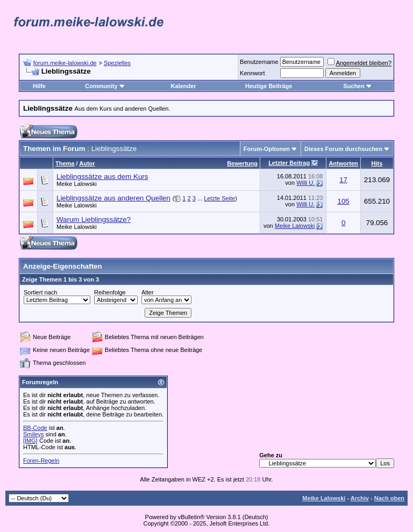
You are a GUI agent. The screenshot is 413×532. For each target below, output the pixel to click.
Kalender (184, 86)
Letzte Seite (219, 198)
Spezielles (117, 63)
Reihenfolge (110, 292)
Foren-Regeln (41, 461)
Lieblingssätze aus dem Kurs (102, 177)
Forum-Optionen (267, 149)
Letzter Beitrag (289, 163)
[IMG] (30, 441)
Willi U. (305, 183)
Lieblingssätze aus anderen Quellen (113, 198)
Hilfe (39, 86)
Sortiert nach (40, 292)
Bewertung (242, 163)
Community (105, 86)
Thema (65, 163)
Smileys (34, 434)
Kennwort (252, 73)
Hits (377, 163)
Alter (148, 292)
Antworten (343, 163)
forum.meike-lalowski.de (65, 63)
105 (343, 201)
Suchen (358, 86)
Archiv (360, 498)
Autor (87, 163)
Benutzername (259, 62)
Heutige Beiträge (269, 86)
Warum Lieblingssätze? (94, 220)
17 (343, 180)
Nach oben (389, 498)
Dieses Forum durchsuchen (343, 149)
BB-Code (35, 428)
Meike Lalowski (77, 184)
